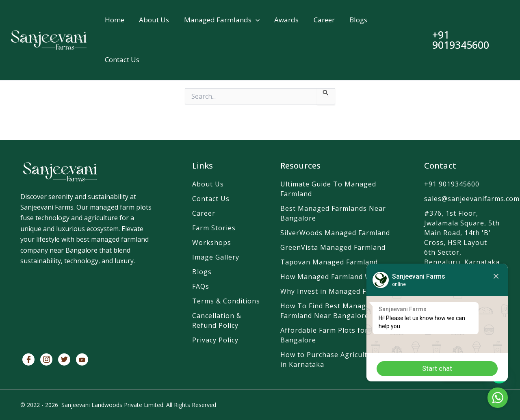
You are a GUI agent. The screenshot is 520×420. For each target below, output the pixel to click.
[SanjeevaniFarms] (88, 309)
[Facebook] (28, 359)
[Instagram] (46, 359)
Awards (286, 20)
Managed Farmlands (221, 20)
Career (323, 20)
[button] (255, 20)
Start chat (437, 368)
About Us (154, 20)
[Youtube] (82, 359)
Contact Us (122, 61)
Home (115, 20)
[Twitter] (64, 359)
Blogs (357, 20)
